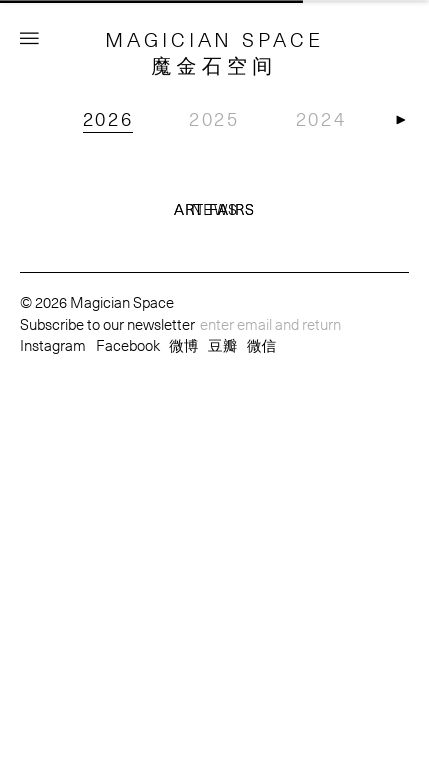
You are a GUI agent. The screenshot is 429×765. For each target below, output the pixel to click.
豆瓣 (222, 715)
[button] (400, 119)
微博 (183, 715)
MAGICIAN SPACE (215, 39)
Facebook (128, 715)
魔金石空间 (214, 65)
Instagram (53, 715)
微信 (261, 715)
